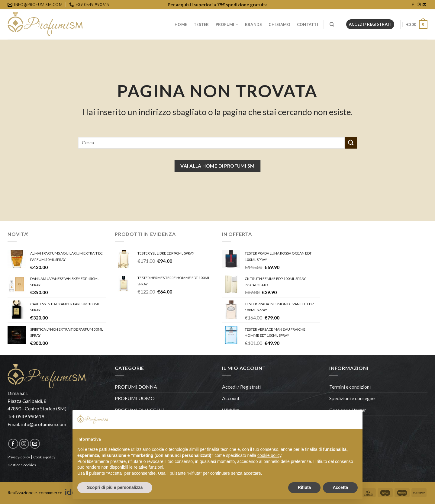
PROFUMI (227, 24)
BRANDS (254, 24)
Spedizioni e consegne (352, 398)
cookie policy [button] (269, 455)
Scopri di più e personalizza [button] (115, 487)
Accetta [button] (340, 487)
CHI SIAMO (279, 24)
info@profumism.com (44, 424)
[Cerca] (332, 24)
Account (231, 398)
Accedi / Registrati (241, 387)
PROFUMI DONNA (136, 387)
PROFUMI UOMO (135, 398)
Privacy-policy (19, 457)
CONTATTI (308, 24)
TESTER (201, 24)
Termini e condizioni (350, 387)
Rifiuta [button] (304, 487)
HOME (181, 24)
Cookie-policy (44, 457)
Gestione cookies (22, 465)
